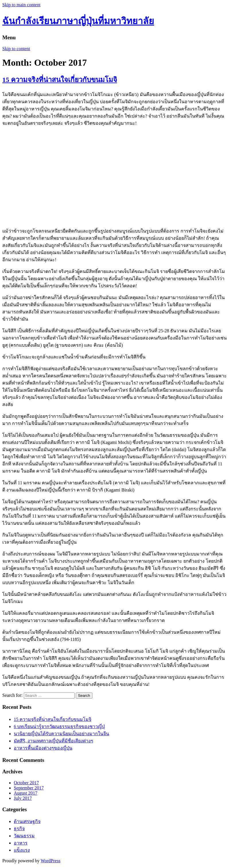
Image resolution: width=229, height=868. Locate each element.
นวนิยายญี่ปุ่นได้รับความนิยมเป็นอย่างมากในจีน (61, 734)
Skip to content (16, 49)
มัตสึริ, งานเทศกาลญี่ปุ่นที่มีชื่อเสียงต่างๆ (54, 741)
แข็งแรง (22, 850)
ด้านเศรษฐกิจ (27, 821)
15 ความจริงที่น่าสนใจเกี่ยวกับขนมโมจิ (60, 80)
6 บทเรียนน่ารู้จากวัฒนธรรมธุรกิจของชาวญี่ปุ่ (59, 726)
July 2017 (23, 798)
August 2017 (26, 793)
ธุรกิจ (19, 829)
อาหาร (21, 843)
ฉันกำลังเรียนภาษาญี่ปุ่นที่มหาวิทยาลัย (78, 21)
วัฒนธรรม (24, 836)
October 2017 (26, 783)
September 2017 (29, 788)
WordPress (50, 861)
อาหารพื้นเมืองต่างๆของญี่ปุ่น (43, 748)
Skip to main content (21, 5)
